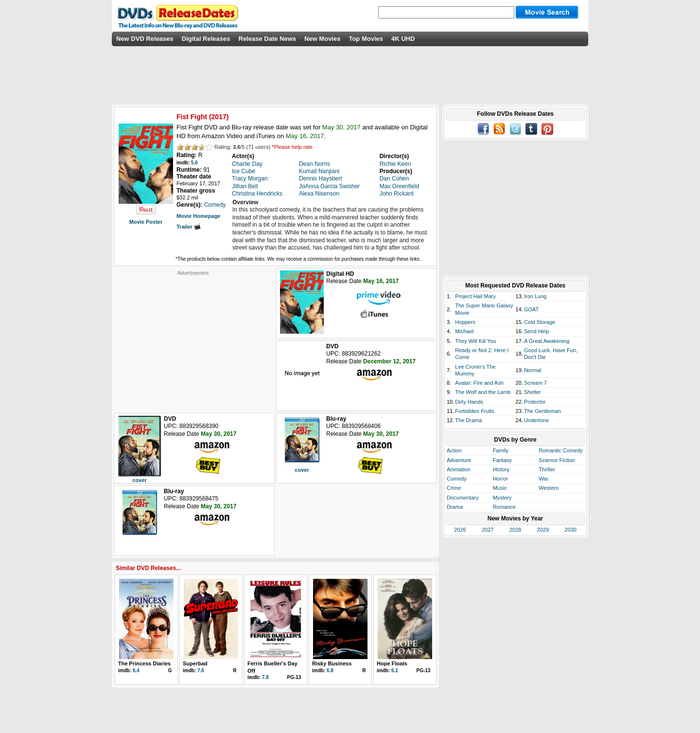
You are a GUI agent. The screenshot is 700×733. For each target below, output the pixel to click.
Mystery (502, 498)
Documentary (463, 498)
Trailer (189, 227)
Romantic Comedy (560, 450)
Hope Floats (392, 663)
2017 (219, 117)
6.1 (395, 670)
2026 (460, 530)
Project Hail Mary (475, 296)
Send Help (536, 331)
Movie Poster (146, 222)
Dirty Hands (469, 402)
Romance (504, 507)
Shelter (533, 392)
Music (500, 488)
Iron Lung (535, 296)
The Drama (468, 420)
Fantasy (502, 460)
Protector (535, 402)
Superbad (195, 663)
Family (501, 450)
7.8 (265, 677)
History (501, 469)
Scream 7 (535, 383)
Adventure (459, 460)
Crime (454, 488)
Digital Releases (206, 39)
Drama (455, 507)
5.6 (194, 163)
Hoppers (465, 322)
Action (454, 450)
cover (139, 480)
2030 (570, 530)
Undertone (536, 420)
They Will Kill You (475, 341)
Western (549, 488)
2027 (488, 530)
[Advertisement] (193, 337)
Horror (500, 479)
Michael (464, 331)
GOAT (531, 309)
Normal (533, 370)
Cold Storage (540, 322)
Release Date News (268, 39)
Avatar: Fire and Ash (479, 383)
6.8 (330, 670)
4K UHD (403, 39)
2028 (515, 530)
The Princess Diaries (144, 663)
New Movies (322, 39)
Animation (459, 469)
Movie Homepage (198, 216)
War (543, 479)
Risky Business (332, 663)
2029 (543, 530)
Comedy (457, 479)
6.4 (136, 670)
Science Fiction (557, 460)
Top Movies (366, 39)
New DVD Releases (145, 39)
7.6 (201, 670)
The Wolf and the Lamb (483, 392)
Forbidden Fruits (474, 411)
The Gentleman (542, 411)
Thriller (547, 469)
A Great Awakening (547, 341)
